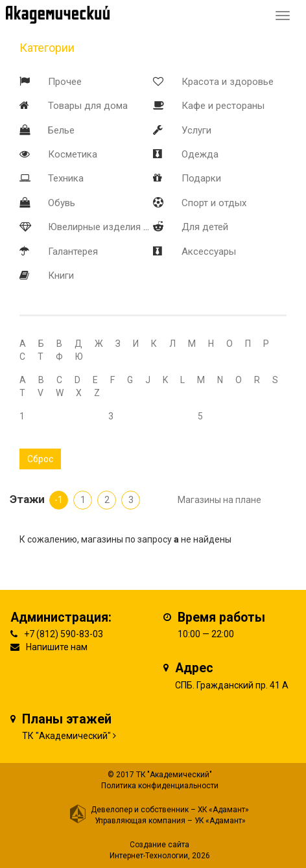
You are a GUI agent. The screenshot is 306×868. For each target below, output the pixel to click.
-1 (59, 500)
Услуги (196, 130)
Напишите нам (57, 647)
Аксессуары (209, 252)
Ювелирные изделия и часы (111, 227)
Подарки (201, 178)
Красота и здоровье (228, 82)
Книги (61, 276)
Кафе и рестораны (223, 106)
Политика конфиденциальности (160, 786)
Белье (61, 130)
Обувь (62, 203)
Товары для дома (88, 106)
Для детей (205, 227)
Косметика (73, 154)
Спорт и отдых (214, 203)
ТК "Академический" (66, 736)
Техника (66, 178)
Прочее (65, 82)
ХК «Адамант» (223, 810)
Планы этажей (67, 719)
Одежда (200, 154)
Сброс (40, 459)
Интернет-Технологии (149, 856)
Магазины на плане (219, 500)
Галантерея (73, 252)
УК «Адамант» (220, 821)
